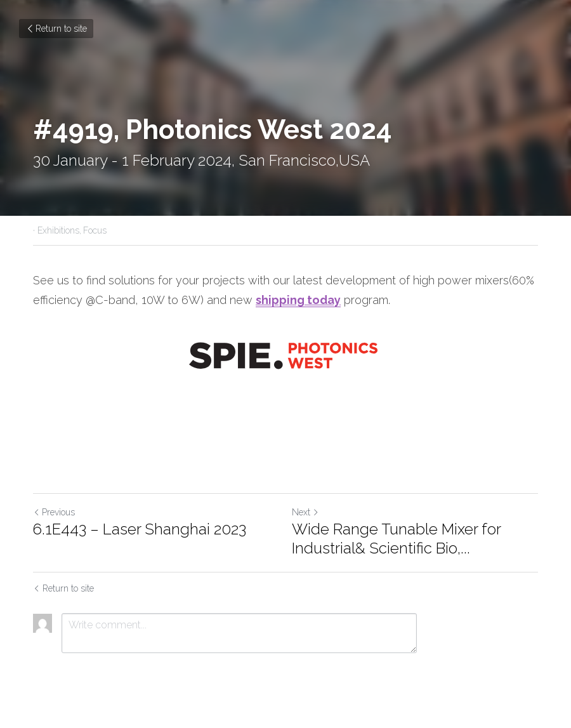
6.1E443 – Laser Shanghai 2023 (140, 529)
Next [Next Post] (305, 512)
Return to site (56, 29)
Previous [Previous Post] (54, 512)
